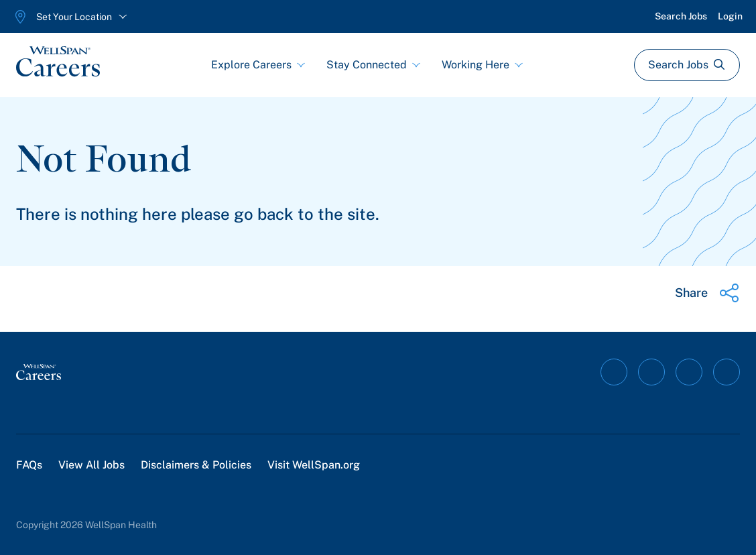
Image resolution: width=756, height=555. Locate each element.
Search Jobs (681, 16)
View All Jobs (91, 465)
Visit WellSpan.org (314, 465)
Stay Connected (373, 65)
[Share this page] (707, 293)
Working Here (482, 65)
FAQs (29, 465)
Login (730, 16)
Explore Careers (258, 65)
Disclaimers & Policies (196, 465)
